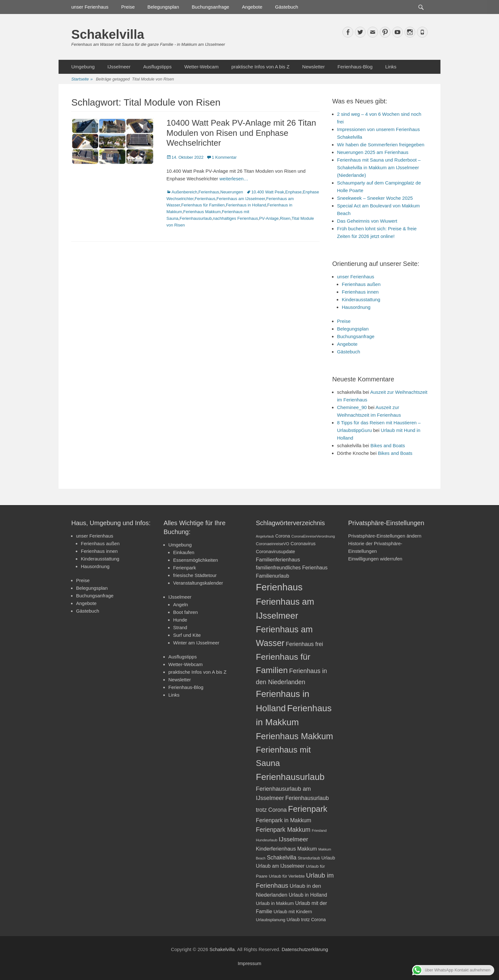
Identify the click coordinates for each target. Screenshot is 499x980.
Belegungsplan (163, 7)
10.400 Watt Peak (268, 192)
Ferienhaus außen (361, 284)
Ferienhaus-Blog (355, 67)
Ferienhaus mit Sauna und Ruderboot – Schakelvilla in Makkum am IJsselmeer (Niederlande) (379, 167)
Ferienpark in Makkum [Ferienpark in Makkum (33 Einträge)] (284, 820)
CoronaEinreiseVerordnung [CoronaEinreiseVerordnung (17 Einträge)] (313, 536)
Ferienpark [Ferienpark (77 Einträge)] (308, 809)
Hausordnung (356, 307)
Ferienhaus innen (360, 292)
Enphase (293, 192)
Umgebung (83, 67)
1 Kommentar (224, 157)
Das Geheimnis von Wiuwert (367, 221)
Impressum (250, 963)
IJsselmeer (119, 67)
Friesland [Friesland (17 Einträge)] (319, 831)
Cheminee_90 (352, 407)
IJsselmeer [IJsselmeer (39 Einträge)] (294, 839)
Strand (180, 627)
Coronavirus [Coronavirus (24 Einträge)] (303, 544)
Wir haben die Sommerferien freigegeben (381, 145)
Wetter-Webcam (201, 67)
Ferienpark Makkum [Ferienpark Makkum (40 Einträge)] (283, 830)
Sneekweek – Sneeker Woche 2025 (375, 198)
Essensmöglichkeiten (196, 560)
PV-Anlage (269, 218)
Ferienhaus (209, 192)
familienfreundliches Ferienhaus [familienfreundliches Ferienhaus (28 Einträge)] (292, 568)
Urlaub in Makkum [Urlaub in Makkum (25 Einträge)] (275, 903)
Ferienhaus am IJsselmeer (241, 199)
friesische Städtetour (195, 575)
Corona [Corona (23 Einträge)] (283, 536)
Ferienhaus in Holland (246, 205)
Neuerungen (232, 192)
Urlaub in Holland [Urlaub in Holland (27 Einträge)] (308, 895)
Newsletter (314, 67)
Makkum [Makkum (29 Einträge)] (307, 849)
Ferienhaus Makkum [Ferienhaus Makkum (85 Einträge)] (295, 736)
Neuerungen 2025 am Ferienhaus (373, 152)
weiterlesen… (234, 179)
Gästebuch (287, 7)
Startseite (82, 79)
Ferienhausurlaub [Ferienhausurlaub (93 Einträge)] (290, 777)
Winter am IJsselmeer (196, 643)
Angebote (252, 7)
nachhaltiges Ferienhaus (235, 218)
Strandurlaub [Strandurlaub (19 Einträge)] (309, 858)
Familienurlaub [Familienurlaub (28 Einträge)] (273, 576)
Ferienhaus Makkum (202, 212)
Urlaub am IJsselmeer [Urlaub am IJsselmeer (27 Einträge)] (280, 866)
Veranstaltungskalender (198, 583)
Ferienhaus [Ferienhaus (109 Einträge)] (279, 587)
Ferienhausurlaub (196, 218)
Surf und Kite (187, 635)
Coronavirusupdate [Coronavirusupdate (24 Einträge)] (275, 552)
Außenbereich (184, 192)
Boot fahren (186, 612)
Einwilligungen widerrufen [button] (375, 559)
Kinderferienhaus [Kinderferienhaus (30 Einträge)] (276, 849)
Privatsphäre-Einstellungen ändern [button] (385, 536)
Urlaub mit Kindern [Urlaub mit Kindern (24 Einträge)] (293, 912)
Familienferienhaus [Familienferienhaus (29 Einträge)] (278, 560)
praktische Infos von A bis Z (260, 67)
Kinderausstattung (361, 299)
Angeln (181, 605)
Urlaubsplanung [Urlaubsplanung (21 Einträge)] (271, 920)
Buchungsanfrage (211, 7)
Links (391, 67)
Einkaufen (184, 552)
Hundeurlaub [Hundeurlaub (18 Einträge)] (267, 840)
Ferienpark (185, 568)
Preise (128, 7)
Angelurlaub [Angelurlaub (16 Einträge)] (265, 536)
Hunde (180, 620)
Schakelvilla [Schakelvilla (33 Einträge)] (281, 858)
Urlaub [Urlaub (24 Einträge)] (328, 858)
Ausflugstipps (157, 67)
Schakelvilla (108, 34)
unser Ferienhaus (90, 7)
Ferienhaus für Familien (203, 205)
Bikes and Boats (388, 445)
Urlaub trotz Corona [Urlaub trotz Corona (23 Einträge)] (306, 920)
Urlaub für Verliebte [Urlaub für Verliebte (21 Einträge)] (287, 876)
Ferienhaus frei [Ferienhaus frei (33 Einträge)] (304, 644)
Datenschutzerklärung (305, 949)
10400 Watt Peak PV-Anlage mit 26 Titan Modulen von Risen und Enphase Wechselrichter (241, 133)
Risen (285, 218)
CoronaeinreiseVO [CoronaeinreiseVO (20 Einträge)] (273, 544)
